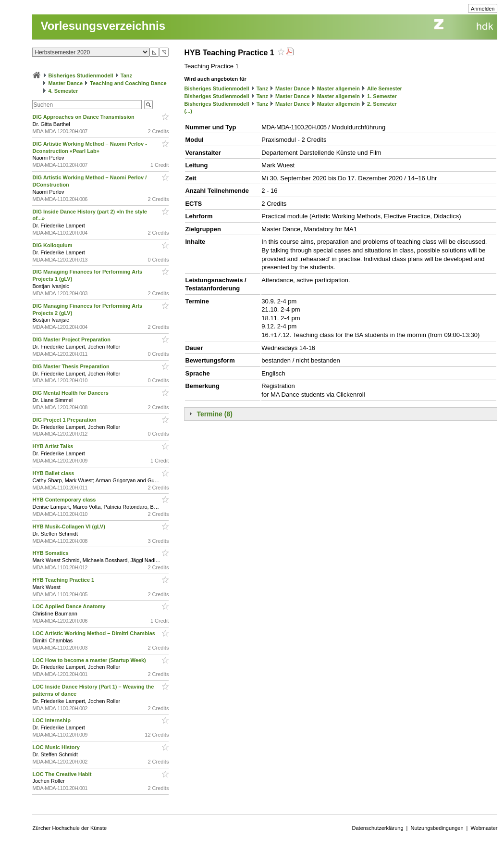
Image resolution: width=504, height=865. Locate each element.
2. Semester (382, 104)
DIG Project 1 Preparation (65, 420)
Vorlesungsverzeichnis (103, 26)
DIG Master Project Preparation (72, 339)
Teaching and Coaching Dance (128, 83)
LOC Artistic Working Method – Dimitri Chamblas (94, 633)
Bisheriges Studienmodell (81, 75)
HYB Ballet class (54, 473)
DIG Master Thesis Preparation (71, 366)
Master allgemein (338, 88)
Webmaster (484, 828)
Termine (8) (214, 414)
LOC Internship (52, 720)
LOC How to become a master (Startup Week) (90, 660)
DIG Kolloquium (53, 245)
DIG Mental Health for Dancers (71, 393)
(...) (188, 111)
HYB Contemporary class (65, 500)
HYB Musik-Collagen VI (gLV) (69, 527)
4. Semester (63, 91)
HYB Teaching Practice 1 (64, 580)
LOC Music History (56, 747)
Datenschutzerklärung (378, 828)
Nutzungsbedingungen (437, 828)
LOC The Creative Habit (62, 774)
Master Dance (66, 83)
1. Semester (382, 96)
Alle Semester (385, 88)
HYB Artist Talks (53, 446)
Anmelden (483, 9)
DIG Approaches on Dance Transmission (84, 117)
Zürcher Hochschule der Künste (69, 828)
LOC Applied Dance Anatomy (69, 606)
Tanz (126, 75)
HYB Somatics (51, 553)
